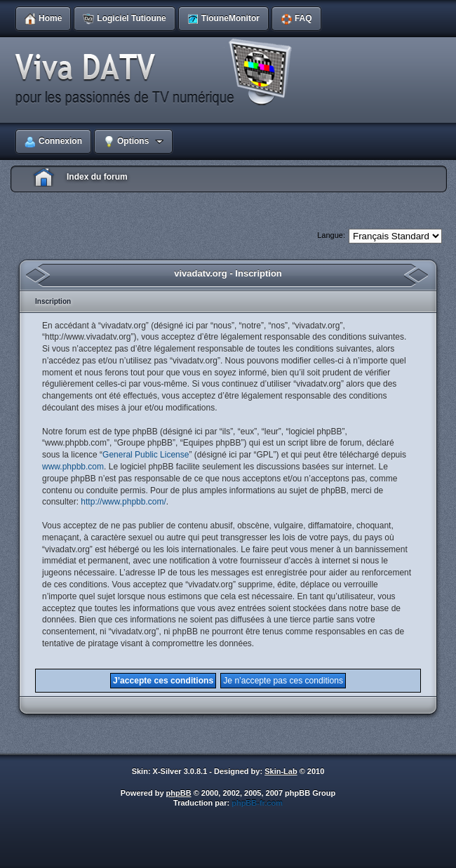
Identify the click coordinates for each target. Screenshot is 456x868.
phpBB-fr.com (257, 803)
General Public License (146, 455)
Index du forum (97, 177)
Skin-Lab (281, 771)
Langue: (331, 235)
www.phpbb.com (73, 467)
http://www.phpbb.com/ (123, 502)
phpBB (179, 793)
